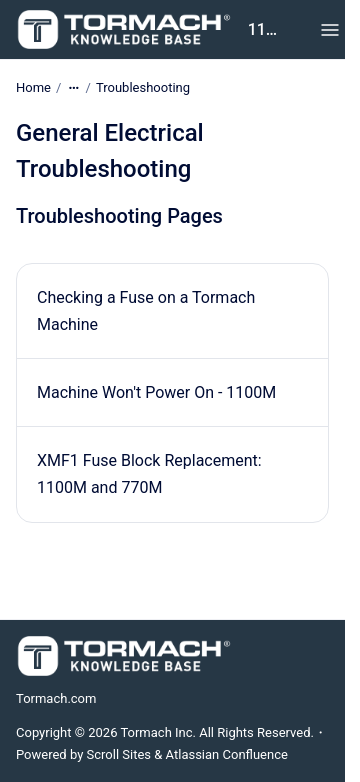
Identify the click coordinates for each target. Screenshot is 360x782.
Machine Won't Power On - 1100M (156, 392)
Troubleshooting (143, 87)
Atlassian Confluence (227, 754)
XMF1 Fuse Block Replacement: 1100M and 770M (149, 474)
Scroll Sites (119, 754)
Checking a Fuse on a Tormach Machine (146, 311)
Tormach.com (56, 698)
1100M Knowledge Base (265, 29)
